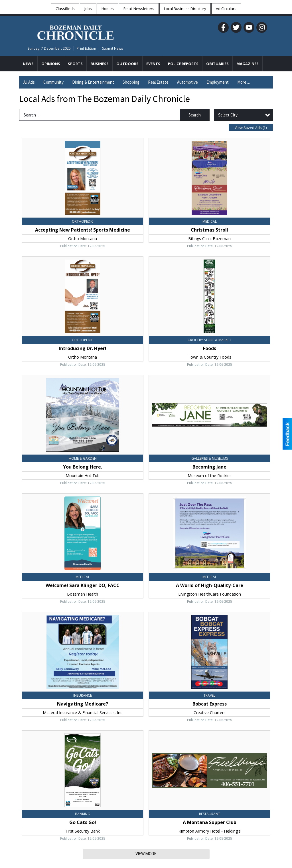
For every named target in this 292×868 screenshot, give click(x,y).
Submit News (112, 48)
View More (146, 854)
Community (53, 82)
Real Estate (158, 82)
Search (195, 115)
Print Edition (86, 48)
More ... (244, 82)
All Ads (29, 82)
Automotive (187, 82)
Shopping (131, 82)
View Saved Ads (251, 128)
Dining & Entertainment (93, 82)
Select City (228, 115)
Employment (218, 82)
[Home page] (75, 32)
